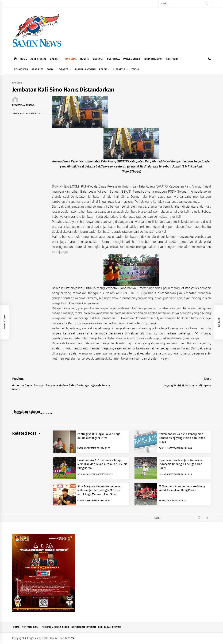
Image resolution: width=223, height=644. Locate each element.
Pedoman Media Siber (55, 627)
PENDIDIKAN (21, 69)
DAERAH (56, 59)
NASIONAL (71, 59)
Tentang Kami (31, 627)
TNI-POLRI (172, 59)
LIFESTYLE (121, 70)
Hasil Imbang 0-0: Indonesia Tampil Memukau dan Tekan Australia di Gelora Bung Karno (102, 464)
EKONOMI (98, 59)
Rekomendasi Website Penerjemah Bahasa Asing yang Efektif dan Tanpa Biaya (182, 438)
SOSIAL (51, 69)
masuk (29, 413)
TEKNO (135, 69)
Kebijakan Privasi (110, 627)
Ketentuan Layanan (84, 627)
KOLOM (105, 70)
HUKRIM (85, 59)
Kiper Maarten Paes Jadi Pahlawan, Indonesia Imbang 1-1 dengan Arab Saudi (181, 464)
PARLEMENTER (132, 59)
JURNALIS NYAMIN (85, 69)
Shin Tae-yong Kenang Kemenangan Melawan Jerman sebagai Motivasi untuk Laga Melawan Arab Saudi (100, 490)
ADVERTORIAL (39, 59)
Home (16, 627)
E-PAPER (65, 70)
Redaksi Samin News (23, 105)
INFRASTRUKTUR (153, 59)
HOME (24, 59)
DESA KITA (37, 69)
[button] (209, 59)
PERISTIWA (114, 59)
